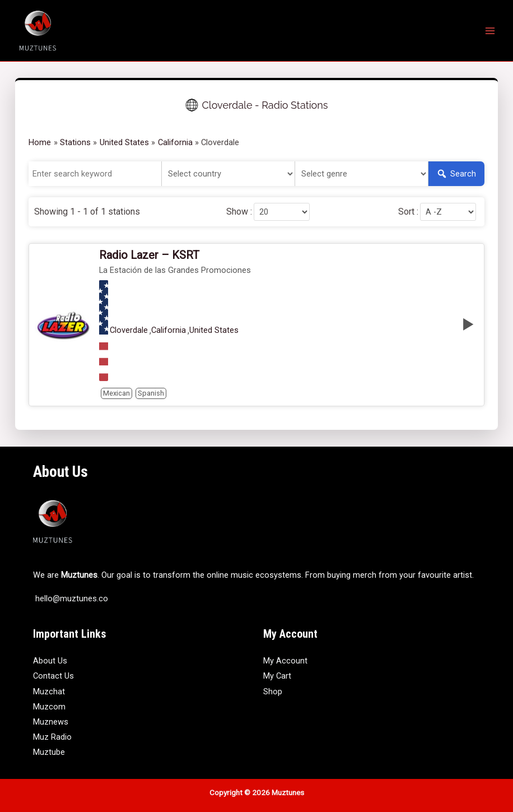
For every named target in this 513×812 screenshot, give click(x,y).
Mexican (116, 393)
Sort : (408, 212)
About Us (50, 661)
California (169, 330)
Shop (273, 692)
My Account (285, 661)
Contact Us (53, 676)
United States (214, 330)
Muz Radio (52, 737)
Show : (239, 212)
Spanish (151, 393)
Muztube (49, 752)
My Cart (277, 676)
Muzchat (49, 692)
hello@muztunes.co (71, 598)
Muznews (51, 722)
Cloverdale (129, 330)
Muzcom (49, 707)
